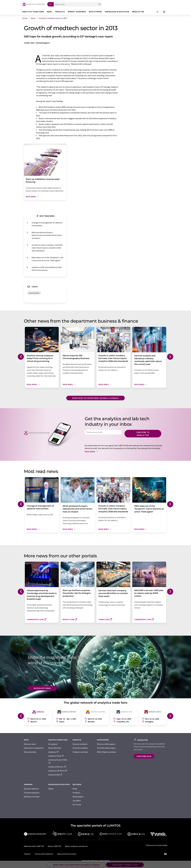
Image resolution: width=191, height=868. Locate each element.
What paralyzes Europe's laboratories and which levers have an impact (47, 235)
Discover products (80, 744)
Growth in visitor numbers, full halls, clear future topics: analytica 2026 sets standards (47, 248)
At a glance (53, 744)
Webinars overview (32, 797)
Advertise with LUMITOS (34, 846)
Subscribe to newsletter (143, 434)
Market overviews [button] (77, 12)
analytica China (56, 756)
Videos (51, 789)
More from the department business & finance (95, 398)
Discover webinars (31, 789)
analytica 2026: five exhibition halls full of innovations (47, 269)
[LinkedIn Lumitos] (165, 854)
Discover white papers (106, 744)
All (50, 4)
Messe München (55, 748)
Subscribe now (144, 756)
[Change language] (164, 12)
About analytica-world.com (76, 846)
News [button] (50, 12)
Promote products (80, 748)
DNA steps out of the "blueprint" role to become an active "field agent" (47, 259)
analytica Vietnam (57, 767)
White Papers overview (106, 752)
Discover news (30, 744)
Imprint (27, 854)
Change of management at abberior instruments (47, 224)
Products (76, 793)
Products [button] (60, 12)
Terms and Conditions (44, 854)
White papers (78, 797)
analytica (53, 752)
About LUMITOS (55, 846)
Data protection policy (67, 854)
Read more (92, 452)
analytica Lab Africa (58, 771)
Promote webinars (32, 793)
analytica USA (55, 775)
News (75, 789)
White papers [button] (95, 12)
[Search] (100, 4)
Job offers (77, 801)
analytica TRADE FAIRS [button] (33, 12)
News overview (30, 752)
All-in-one (77, 804)
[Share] (157, 12)
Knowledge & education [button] (117, 12)
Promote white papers (106, 748)
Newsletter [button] (138, 12)
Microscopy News (42, 688)
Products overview (80, 752)
